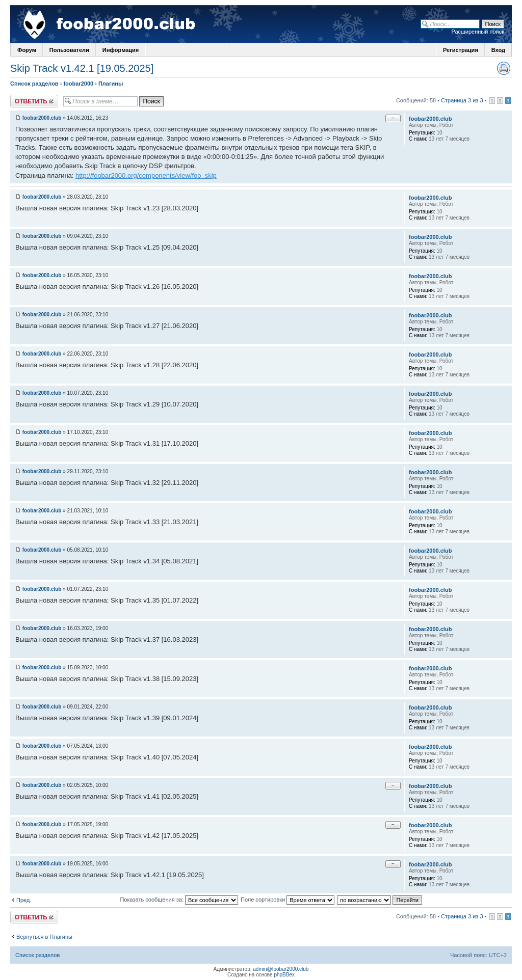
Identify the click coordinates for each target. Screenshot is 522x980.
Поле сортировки (288, 900)
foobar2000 (78, 84)
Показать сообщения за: (179, 900)
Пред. (24, 900)
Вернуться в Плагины (44, 937)
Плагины (111, 84)
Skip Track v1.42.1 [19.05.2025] (82, 68)
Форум (27, 50)
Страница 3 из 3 (462, 100)
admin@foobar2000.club (281, 969)
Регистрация (461, 50)
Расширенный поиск (478, 32)
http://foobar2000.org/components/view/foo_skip (146, 175)
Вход (498, 50)
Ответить (34, 101)
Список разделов (34, 84)
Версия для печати (504, 68)
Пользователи (69, 50)
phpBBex (284, 975)
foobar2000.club (42, 118)
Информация (121, 50)
